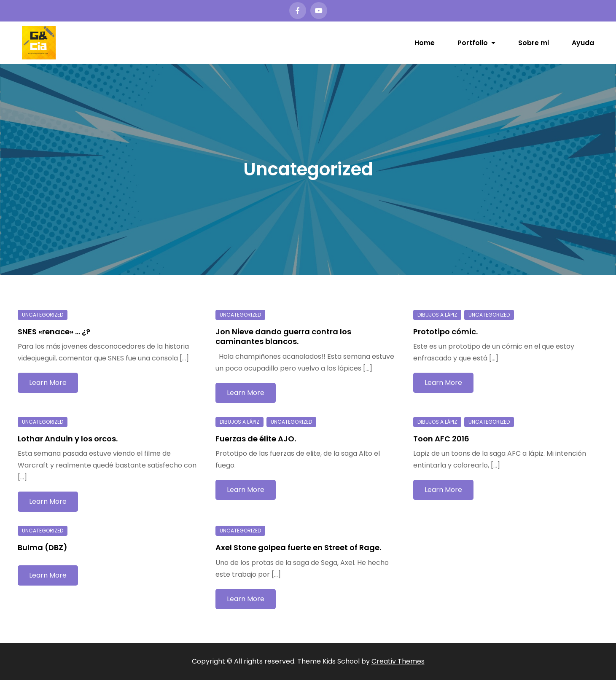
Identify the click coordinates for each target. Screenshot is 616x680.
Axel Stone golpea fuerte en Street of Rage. (298, 547)
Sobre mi (534, 43)
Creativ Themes (398, 661)
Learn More (48, 383)
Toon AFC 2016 (441, 439)
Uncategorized (43, 315)
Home (425, 43)
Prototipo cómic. (445, 332)
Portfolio (473, 43)
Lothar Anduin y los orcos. (68, 439)
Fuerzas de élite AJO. (256, 439)
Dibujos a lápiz (437, 315)
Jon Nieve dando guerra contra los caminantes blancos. (283, 336)
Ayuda (583, 43)
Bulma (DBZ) (43, 547)
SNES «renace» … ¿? (54, 332)
